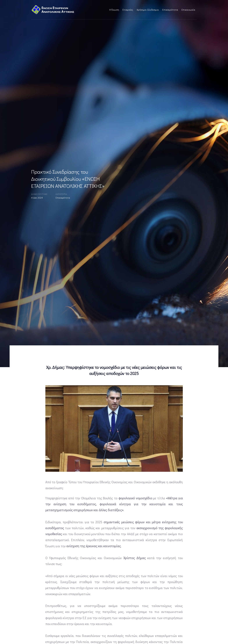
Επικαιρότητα (63, 198)
